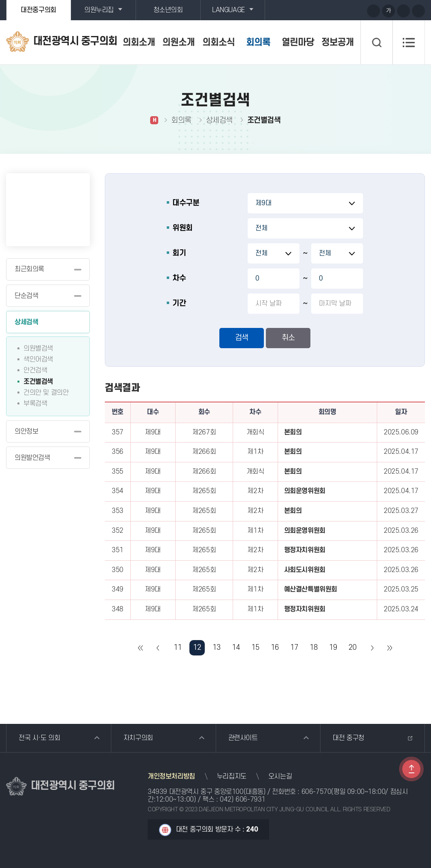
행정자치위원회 (305, 550)
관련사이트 (243, 738)
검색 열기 (376, 43)
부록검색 (35, 404)
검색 (242, 338)
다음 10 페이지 (372, 648)
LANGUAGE (228, 10)
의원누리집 (99, 10)
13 (216, 648)
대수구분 (186, 203)
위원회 (183, 228)
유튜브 (328, 11)
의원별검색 (38, 349)
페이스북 (358, 11)
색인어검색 (38, 360)
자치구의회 (138, 738)
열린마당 (298, 43)
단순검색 (26, 296)
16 (275, 648)
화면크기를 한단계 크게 (374, 11)
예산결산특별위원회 (311, 589)
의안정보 (26, 432)
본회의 (293, 432)
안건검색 (35, 370)
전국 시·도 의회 (39, 738)
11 (177, 648)
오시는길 (280, 777)
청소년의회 (168, 10)
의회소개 (139, 43)
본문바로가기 (0, 0)
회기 (179, 253)
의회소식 (219, 43)
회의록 (258, 43)
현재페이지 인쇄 (418, 11)
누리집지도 (232, 777)
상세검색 (26, 322)
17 (294, 648)
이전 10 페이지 (158, 648)
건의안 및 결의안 (46, 393)
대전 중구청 (348, 738)
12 (197, 648)
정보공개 (338, 43)
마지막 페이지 (389, 648)
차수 (179, 278)
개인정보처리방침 (171, 777)
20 (352, 648)
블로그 (343, 11)
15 (255, 648)
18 (313, 648)
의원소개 (178, 43)
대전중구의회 (38, 10)
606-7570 (316, 792)
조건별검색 (38, 382)
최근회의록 (29, 269)
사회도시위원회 (305, 570)
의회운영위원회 (305, 491)
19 (333, 648)
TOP (411, 769)
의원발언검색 (32, 458)
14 (236, 648)
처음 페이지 (141, 648)
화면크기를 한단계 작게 (403, 11)
